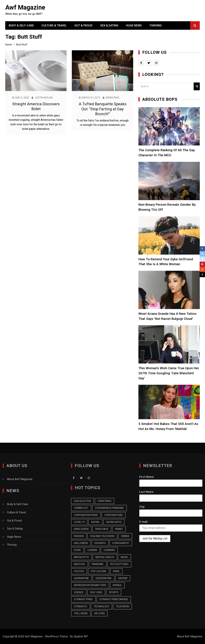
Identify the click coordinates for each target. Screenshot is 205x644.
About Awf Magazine (20, 479)
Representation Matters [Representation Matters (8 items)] (90, 585)
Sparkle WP (81, 636)
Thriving (156, 25)
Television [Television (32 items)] (122, 606)
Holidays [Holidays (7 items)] (100, 543)
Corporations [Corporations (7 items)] (114, 515)
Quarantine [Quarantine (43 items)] (81, 578)
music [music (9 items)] (124, 557)
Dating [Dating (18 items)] (95, 522)
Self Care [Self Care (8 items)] (96, 592)
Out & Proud (83, 25)
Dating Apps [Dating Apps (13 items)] (114, 522)
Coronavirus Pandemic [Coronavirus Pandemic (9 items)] (109, 508)
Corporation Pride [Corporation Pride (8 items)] (86, 515)
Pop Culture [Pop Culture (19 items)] (99, 571)
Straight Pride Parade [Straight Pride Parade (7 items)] (114, 599)
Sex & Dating (109, 25)
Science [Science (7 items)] (79, 592)
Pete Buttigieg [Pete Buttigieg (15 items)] (119, 564)
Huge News (134, 25)
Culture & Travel (54, 25)
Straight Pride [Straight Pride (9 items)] (83, 599)
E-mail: (144, 522)
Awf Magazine (25, 7)
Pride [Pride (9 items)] (116, 571)
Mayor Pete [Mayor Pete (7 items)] (81, 557)
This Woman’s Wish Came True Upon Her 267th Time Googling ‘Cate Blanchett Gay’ (169, 373)
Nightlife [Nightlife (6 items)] (79, 564)
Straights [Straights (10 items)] (81, 606)
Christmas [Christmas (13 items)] (105, 501)
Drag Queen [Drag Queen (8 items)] (81, 529)
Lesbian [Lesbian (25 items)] (92, 550)
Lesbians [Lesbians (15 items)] (109, 550)
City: (142, 507)
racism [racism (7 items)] (123, 578)
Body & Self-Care (21, 25)
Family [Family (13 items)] (119, 529)
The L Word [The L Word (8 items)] (81, 613)
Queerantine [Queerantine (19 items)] (104, 578)
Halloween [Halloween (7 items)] (81, 543)
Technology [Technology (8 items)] (102, 606)
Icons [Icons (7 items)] (77, 550)
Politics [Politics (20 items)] (79, 571)
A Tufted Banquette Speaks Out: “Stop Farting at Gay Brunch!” (103, 109)
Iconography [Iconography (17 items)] (121, 543)
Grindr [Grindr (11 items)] (125, 536)
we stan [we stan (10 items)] (99, 613)
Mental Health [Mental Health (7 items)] (105, 557)
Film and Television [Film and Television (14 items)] (102, 536)
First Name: (147, 477)
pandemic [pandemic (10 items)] (98, 564)
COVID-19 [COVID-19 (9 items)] (79, 522)
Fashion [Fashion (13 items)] (79, 536)
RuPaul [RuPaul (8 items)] (117, 585)
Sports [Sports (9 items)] (114, 592)
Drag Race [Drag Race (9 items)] (102, 529)
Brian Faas (113, 98)
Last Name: (147, 492)
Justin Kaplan (44, 98)
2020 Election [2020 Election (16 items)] (82, 501)
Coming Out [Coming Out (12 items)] (81, 508)
